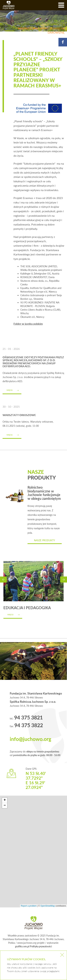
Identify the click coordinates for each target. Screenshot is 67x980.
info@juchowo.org (31, 739)
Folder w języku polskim (28, 324)
